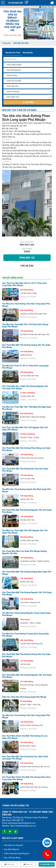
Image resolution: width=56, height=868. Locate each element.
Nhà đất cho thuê (21, 43)
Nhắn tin (28, 864)
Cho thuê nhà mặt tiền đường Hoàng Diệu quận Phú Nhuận (27, 573)
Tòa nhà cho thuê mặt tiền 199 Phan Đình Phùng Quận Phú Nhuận (25, 326)
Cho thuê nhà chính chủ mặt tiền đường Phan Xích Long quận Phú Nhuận (26, 778)
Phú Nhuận (32, 297)
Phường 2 (24, 297)
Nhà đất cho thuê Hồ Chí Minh (19, 110)
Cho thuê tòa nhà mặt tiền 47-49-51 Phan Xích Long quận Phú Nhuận (24, 284)
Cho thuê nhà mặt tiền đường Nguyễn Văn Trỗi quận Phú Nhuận (27, 511)
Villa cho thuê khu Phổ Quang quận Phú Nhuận (24, 697)
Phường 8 (24, 626)
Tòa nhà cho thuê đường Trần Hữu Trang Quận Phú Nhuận (26, 305)
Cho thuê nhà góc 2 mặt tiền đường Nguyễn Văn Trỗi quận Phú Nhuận (25, 387)
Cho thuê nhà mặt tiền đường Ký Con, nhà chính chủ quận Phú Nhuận (25, 758)
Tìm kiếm (28, 102)
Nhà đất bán (28, 53)
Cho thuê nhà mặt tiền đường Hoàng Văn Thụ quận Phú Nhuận (26, 346)
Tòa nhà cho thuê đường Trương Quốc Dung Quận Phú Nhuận (26, 635)
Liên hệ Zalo (27, 266)
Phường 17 (24, 338)
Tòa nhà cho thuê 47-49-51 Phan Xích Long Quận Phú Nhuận (25, 367)
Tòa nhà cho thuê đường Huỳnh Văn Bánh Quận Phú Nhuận (27, 490)
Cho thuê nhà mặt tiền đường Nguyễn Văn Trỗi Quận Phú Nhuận (27, 594)
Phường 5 (24, 565)
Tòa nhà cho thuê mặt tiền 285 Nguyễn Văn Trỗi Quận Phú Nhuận (25, 532)
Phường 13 (24, 420)
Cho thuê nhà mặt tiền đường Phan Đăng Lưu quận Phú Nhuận (26, 449)
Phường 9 (24, 358)
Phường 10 (24, 317)
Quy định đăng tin (12, 849)
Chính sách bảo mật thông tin (17, 854)
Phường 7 (24, 770)
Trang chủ (6, 43)
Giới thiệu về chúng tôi (14, 845)
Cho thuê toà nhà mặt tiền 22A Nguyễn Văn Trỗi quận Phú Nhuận (25, 429)
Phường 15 (24, 544)
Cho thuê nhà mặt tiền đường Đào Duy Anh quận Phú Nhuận (25, 470)
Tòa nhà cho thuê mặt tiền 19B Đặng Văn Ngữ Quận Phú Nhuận (27, 408)
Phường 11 (24, 400)
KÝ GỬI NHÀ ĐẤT (18, 3)
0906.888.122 (27, 258)
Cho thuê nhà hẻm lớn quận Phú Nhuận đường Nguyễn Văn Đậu (24, 552)
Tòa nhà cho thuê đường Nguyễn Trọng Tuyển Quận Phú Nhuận (26, 614)
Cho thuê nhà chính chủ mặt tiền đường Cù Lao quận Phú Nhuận (25, 737)
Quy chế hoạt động (12, 858)
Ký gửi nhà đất (47, 7)
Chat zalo (9, 864)
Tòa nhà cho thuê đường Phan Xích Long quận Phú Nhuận (26, 118)
